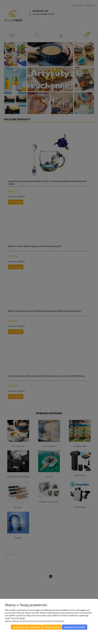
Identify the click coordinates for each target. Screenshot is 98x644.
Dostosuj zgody (52, 627)
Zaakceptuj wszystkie (75, 627)
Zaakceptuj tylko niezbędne (26, 627)
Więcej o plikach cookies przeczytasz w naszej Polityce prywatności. (35, 621)
